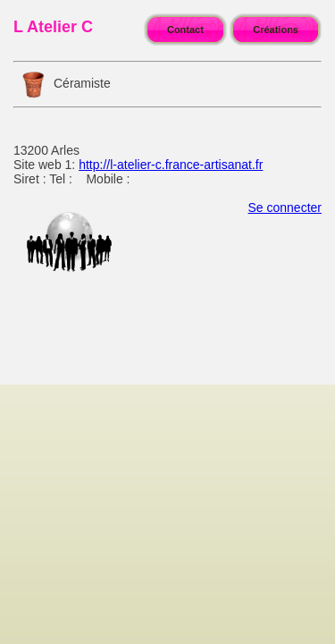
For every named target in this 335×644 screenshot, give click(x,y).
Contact (185, 30)
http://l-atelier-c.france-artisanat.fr (171, 165)
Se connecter (285, 208)
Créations (276, 30)
